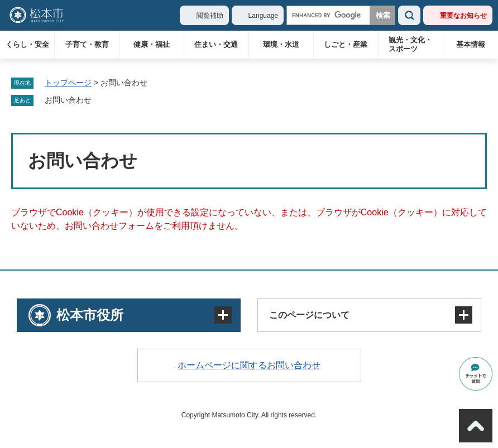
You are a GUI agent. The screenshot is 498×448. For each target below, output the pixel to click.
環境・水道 (281, 44)
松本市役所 (90, 315)
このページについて (309, 315)
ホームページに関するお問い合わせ (249, 365)
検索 (409, 15)
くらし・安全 (27, 44)
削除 (99, 100)
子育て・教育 (87, 44)
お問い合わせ (68, 100)
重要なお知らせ (463, 16)
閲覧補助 (210, 16)
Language (263, 16)
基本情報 (471, 44)
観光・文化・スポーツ (410, 44)
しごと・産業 (346, 44)
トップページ (68, 83)
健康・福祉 (152, 44)
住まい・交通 (216, 44)
